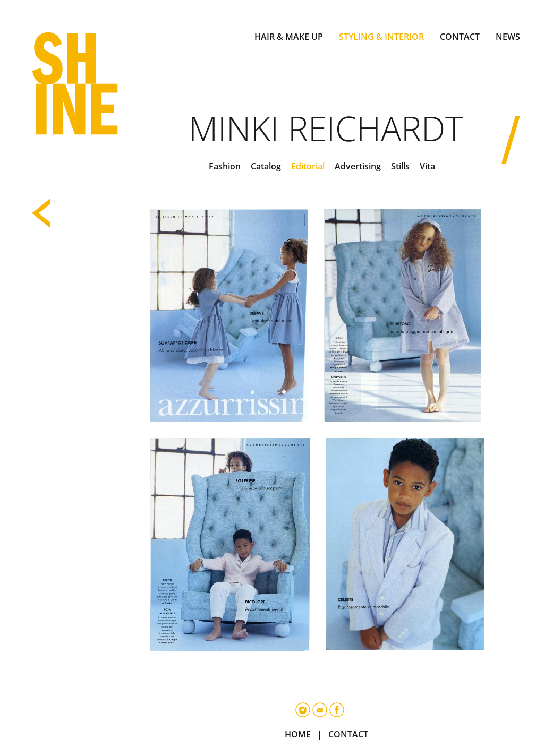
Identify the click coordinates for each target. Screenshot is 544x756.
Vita (427, 166)
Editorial (308, 166)
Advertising (358, 166)
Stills (400, 166)
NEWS (508, 37)
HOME (298, 734)
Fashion (225, 166)
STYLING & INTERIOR (381, 37)
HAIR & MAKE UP (289, 37)
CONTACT (460, 37)
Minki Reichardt (326, 128)
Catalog (266, 166)
